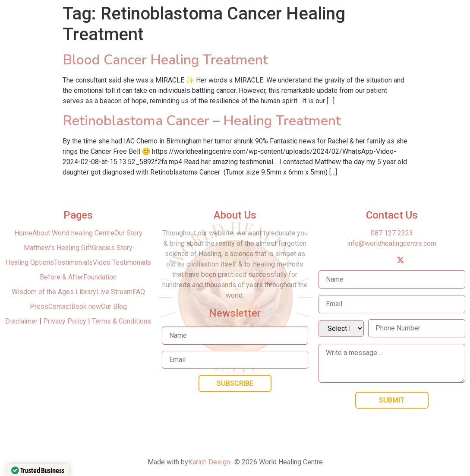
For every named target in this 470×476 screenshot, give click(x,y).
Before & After (62, 277)
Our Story (128, 233)
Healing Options (30, 262)
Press (39, 306)
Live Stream (114, 292)
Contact (60, 306)
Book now (86, 306)
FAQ (139, 292)
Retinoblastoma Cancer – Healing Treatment (202, 121)
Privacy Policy (65, 321)
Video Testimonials (122, 262)
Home (23, 233)
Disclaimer (22, 321)
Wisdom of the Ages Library (54, 292)
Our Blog (114, 306)
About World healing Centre (73, 233)
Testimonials (73, 262)
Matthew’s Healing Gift (58, 248)
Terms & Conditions (121, 321)
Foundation (100, 277)
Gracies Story (112, 248)
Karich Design (209, 462)
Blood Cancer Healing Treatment (165, 60)
